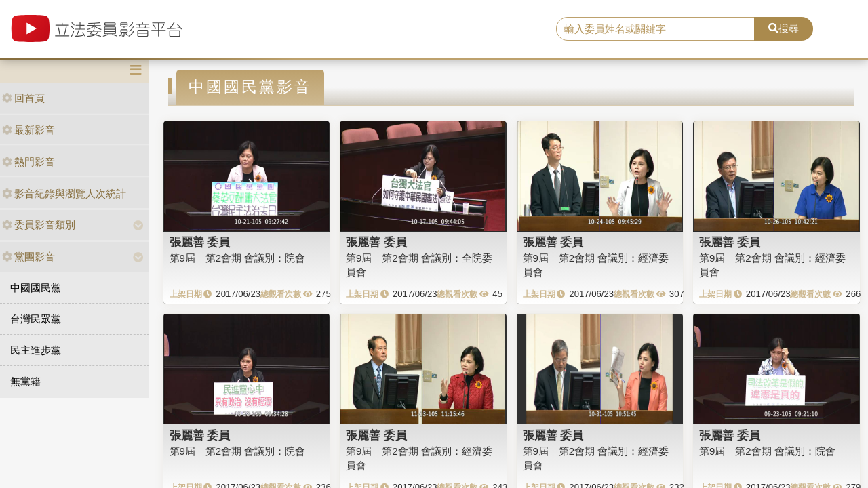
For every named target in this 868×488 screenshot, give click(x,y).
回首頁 (23, 98)
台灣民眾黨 (36, 319)
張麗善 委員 (200, 242)
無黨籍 (25, 381)
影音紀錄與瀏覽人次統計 (64, 194)
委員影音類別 (39, 225)
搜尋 (784, 28)
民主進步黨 (36, 350)
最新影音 (28, 130)
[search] (655, 29)
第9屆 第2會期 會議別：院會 (238, 258)
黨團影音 (28, 257)
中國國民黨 (36, 288)
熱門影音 (28, 162)
